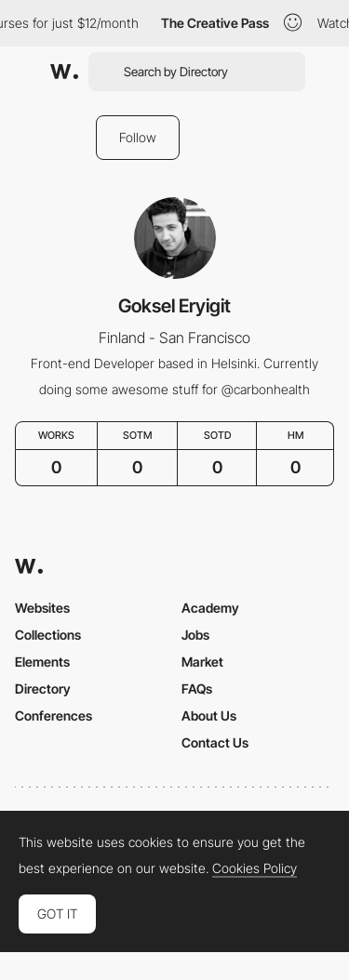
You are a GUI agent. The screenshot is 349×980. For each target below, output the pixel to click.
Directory (43, 689)
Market (202, 662)
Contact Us (215, 742)
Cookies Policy (255, 868)
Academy (210, 608)
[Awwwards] (64, 72)
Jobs (195, 635)
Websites (42, 608)
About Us (209, 715)
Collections (48, 635)
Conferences (54, 715)
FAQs (197, 689)
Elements (42, 662)
